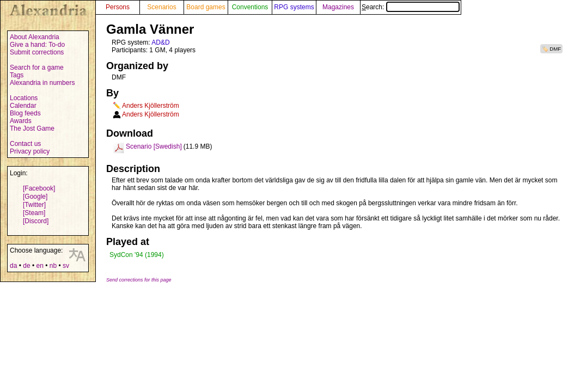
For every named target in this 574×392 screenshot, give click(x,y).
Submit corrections (37, 52)
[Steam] (34, 213)
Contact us (25, 144)
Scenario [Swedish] (154, 146)
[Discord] (36, 221)
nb (53, 266)
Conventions (250, 7)
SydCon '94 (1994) (137, 255)
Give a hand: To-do (37, 45)
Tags (17, 75)
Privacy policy (30, 151)
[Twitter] (34, 205)
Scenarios (161, 7)
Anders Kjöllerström (151, 106)
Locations (24, 98)
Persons (118, 7)
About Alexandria (35, 37)
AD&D (160, 42)
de (26, 266)
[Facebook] (39, 188)
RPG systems (294, 7)
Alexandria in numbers (42, 83)
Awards (21, 121)
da (13, 266)
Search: (411, 7)
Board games (206, 7)
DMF (555, 49)
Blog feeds (25, 113)
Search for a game (37, 68)
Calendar (23, 106)
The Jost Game (32, 128)
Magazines (338, 7)
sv (66, 266)
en (39, 266)
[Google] (35, 197)
